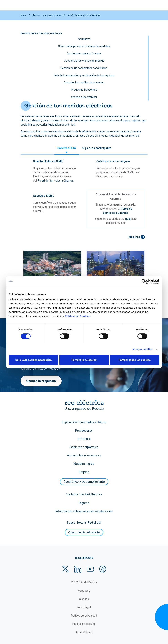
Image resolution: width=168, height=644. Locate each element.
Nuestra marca (84, 464)
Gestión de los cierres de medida (84, 61)
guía (128, 219)
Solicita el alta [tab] (67, 148)
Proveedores (84, 430)
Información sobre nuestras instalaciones (84, 511)
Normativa (84, 39)
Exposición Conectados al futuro (84, 422)
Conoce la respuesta (41, 381)
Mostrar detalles (143, 349)
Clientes (36, 15)
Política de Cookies (78, 316)
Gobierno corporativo (84, 447)
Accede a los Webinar (84, 97)
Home (23, 15)
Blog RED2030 (84, 558)
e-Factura (84, 439)
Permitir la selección (84, 360)
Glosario (84, 599)
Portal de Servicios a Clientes (55, 181)
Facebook (103, 569)
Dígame (84, 503)
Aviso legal (84, 607)
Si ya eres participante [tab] (97, 148)
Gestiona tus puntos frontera (84, 53)
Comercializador (53, 15)
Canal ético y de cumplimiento (84, 482)
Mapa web (84, 591)
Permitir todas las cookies (135, 360)
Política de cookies (84, 624)
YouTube (90, 569)
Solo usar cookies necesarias (33, 360)
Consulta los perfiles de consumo (84, 82)
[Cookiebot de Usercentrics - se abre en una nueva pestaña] (144, 282)
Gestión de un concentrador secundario (84, 68)
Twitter (65, 569)
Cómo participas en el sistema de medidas (84, 46)
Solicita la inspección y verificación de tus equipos (84, 75)
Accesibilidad (84, 632)
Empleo (84, 472)
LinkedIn (78, 569)
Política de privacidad (84, 616)
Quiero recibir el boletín (84, 532)
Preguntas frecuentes (84, 90)
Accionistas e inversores (84, 455)
